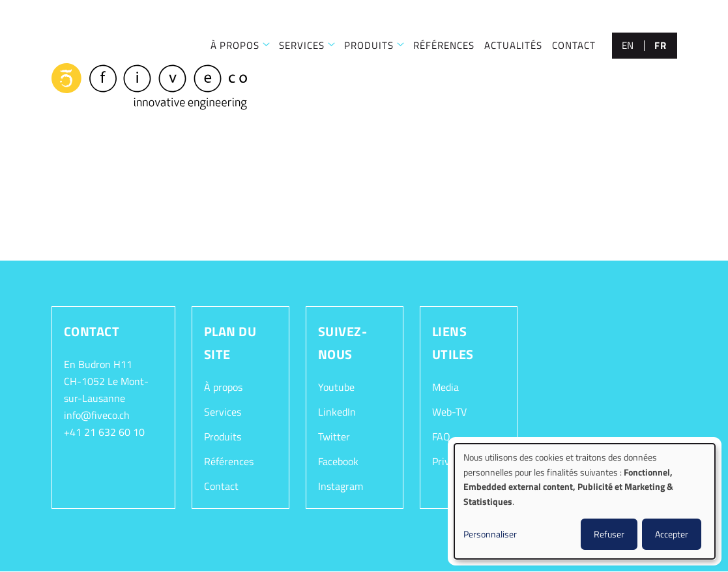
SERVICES (302, 45)
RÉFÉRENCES (444, 45)
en (628, 45)
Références (229, 461)
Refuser (609, 534)
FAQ (441, 436)
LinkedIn (337, 412)
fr (660, 45)
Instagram (341, 486)
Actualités (513, 45)
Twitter (334, 436)
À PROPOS (235, 45)
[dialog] (585, 501)
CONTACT (574, 45)
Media (445, 387)
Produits (369, 45)
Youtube (336, 387)
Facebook (338, 461)
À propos (223, 387)
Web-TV (449, 412)
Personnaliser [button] (490, 534)
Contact (221, 486)
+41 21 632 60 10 (104, 432)
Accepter (672, 534)
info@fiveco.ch (97, 415)
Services (223, 412)
